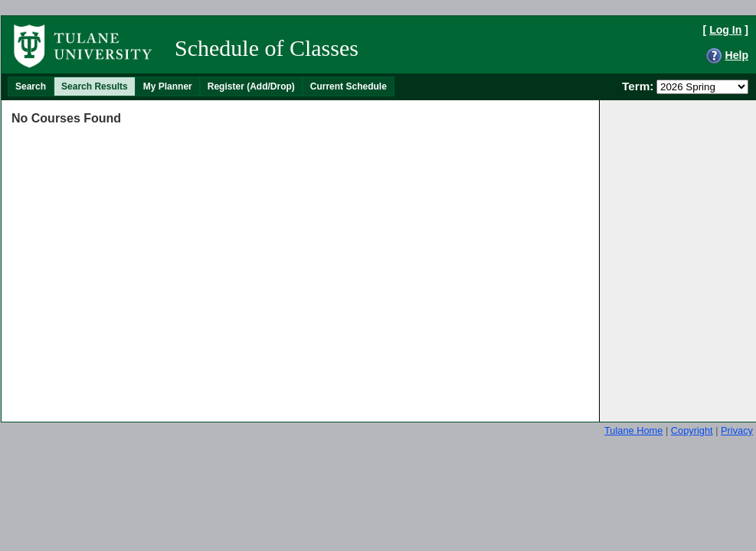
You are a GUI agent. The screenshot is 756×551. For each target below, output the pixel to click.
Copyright (692, 430)
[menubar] (201, 86)
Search (31, 86)
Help (736, 55)
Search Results (95, 86)
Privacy (737, 430)
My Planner (168, 86)
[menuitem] (31, 86)
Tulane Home (633, 430)
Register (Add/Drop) (251, 86)
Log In (725, 30)
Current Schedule (349, 86)
